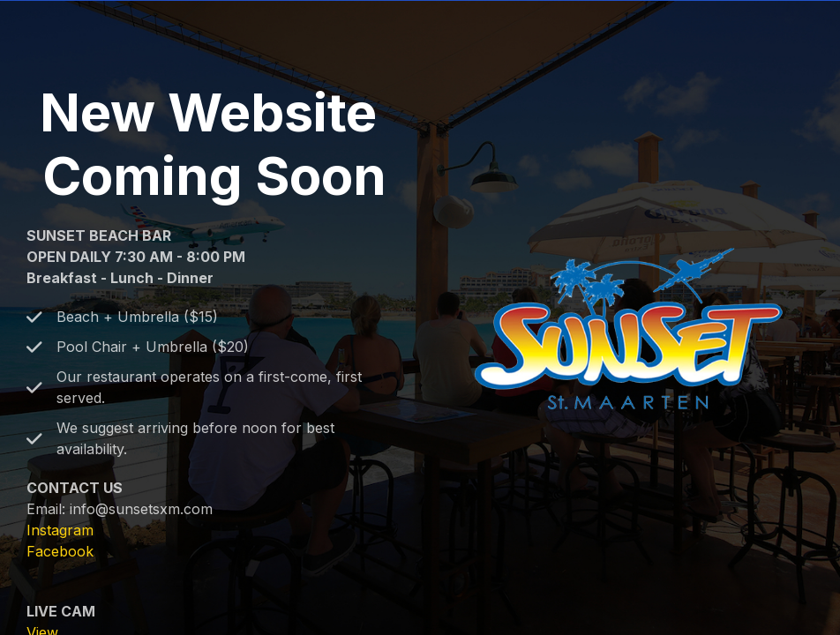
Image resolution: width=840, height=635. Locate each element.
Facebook (60, 551)
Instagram (60, 530)
